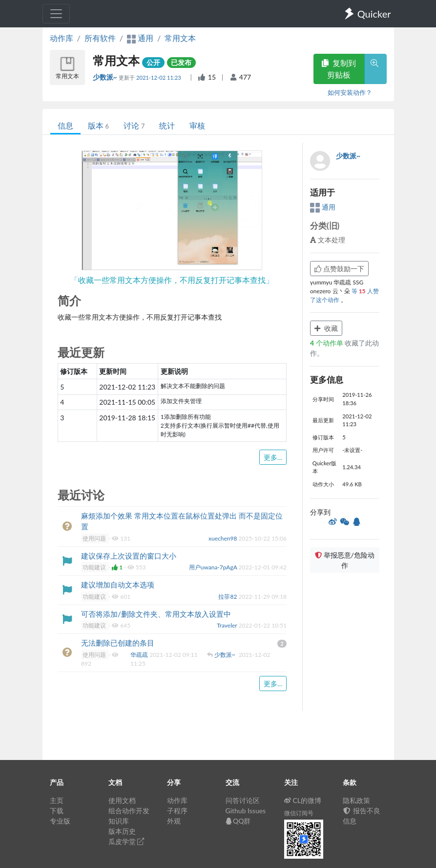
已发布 (181, 62)
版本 (98, 125)
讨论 (134, 125)
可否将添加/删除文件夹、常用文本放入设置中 (156, 614)
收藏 (326, 328)
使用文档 (122, 800)
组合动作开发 (129, 811)
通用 (323, 207)
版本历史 (122, 831)
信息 (65, 125)
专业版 (60, 821)
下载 (57, 811)
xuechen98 (223, 538)
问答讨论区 (243, 800)
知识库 (119, 821)
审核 (197, 125)
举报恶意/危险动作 (345, 560)
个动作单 (327, 343)
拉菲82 (228, 597)
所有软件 (100, 38)
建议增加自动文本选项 (118, 585)
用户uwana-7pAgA (214, 567)
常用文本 (180, 38)
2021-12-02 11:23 (159, 77)
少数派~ (106, 77)
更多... (273, 457)
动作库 (62, 38)
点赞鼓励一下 (339, 269)
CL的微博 (303, 800)
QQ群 (238, 821)
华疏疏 (140, 655)
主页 (57, 800)
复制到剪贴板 (339, 69)
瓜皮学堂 (126, 841)
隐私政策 (356, 800)
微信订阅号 (299, 813)
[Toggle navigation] (56, 14)
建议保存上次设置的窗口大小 (129, 556)
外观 (174, 821)
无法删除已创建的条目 (118, 643)
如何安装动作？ (350, 92)
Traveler (228, 625)
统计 (167, 125)
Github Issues (246, 811)
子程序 (177, 811)
